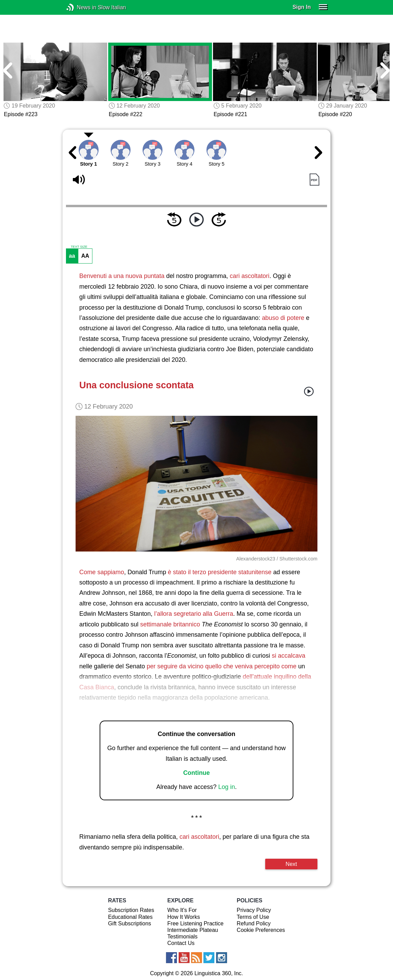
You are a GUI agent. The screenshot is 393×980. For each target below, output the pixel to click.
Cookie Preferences (261, 930)
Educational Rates (130, 917)
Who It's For (182, 910)
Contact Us (181, 943)
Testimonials (182, 937)
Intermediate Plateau (193, 930)
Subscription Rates (131, 910)
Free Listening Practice (195, 923)
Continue (196, 773)
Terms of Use (253, 917)
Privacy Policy (254, 910)
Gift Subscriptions (129, 923)
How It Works (184, 917)
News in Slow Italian (81, 7)
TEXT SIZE (79, 247)
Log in (227, 787)
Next (291, 864)
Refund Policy (254, 923)
